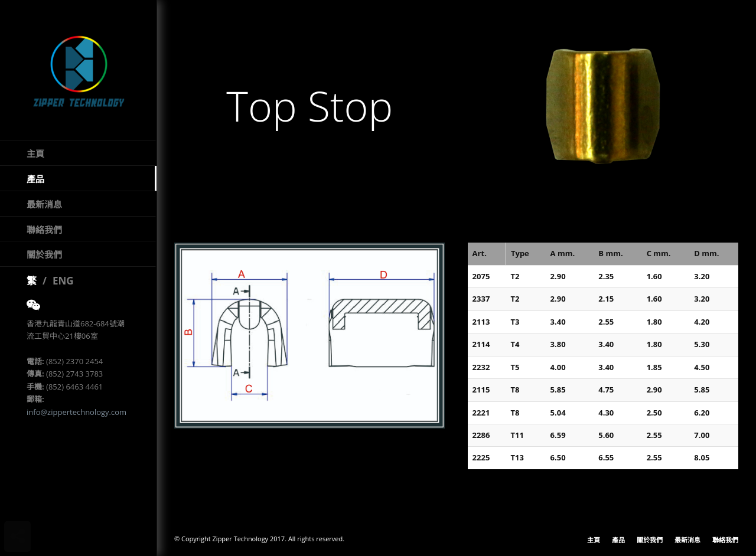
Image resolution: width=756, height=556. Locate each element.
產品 (35, 179)
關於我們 (44, 254)
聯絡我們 (44, 230)
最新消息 (44, 204)
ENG (63, 281)
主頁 (35, 153)
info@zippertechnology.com (76, 412)
